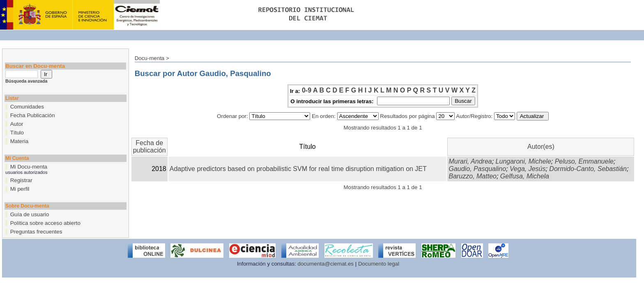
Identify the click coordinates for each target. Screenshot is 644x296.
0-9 (307, 90)
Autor (17, 124)
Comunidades (27, 107)
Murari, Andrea (470, 161)
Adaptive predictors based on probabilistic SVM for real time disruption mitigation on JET (298, 169)
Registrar (21, 180)
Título (17, 133)
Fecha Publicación (33, 115)
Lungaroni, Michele (523, 161)
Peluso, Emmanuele (584, 161)
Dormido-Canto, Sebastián (588, 169)
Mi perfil (20, 189)
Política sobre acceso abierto (45, 223)
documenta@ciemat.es (326, 264)
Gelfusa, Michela (525, 176)
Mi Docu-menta (29, 167)
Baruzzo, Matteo (473, 176)
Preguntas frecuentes (36, 232)
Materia (19, 141)
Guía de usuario (30, 214)
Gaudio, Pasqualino (477, 169)
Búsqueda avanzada (26, 81)
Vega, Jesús (528, 169)
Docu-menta (150, 58)
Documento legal (379, 264)
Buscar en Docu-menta (35, 66)
